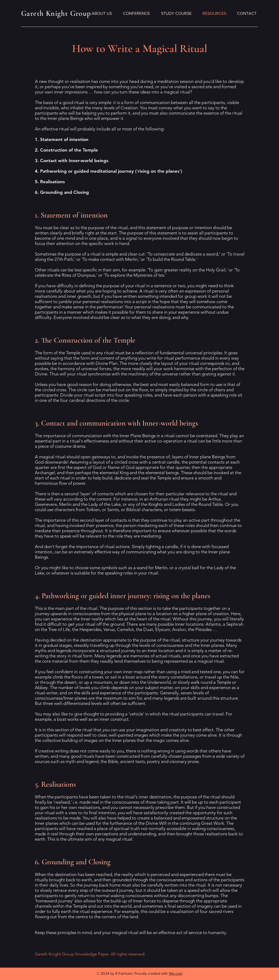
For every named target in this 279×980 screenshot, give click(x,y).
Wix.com (176, 973)
